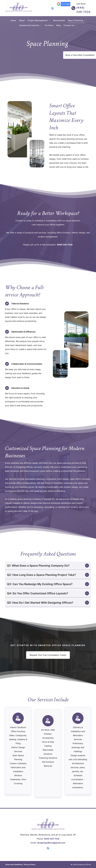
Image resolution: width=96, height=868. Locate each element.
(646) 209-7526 (65, 245)
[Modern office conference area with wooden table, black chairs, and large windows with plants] (76, 339)
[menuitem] (13, 20)
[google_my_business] (52, 9)
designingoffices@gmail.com (51, 843)
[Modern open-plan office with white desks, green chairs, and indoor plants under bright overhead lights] (20, 129)
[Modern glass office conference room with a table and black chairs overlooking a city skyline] (60, 364)
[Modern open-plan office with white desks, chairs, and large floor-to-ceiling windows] (37, 154)
